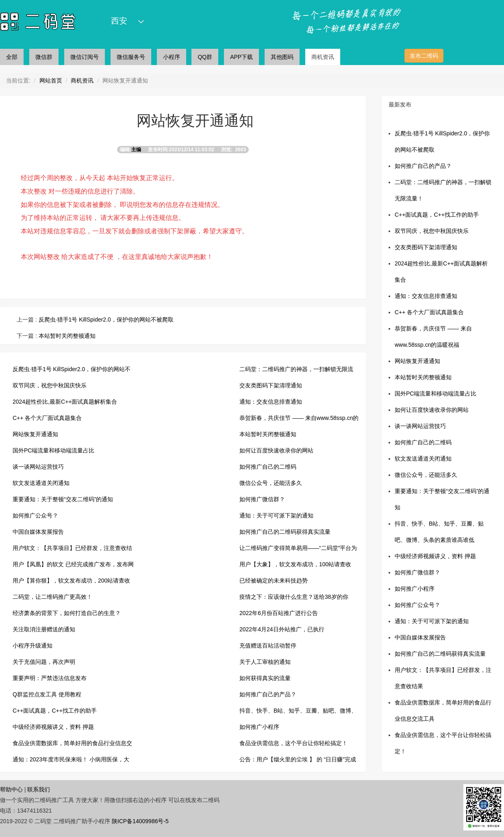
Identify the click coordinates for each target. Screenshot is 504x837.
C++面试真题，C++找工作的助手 (55, 711)
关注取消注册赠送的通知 (44, 629)
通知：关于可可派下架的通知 (276, 515)
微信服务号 (131, 57)
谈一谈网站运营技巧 (38, 467)
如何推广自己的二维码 (268, 467)
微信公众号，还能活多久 (271, 483)
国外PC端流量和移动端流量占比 (53, 450)
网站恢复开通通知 (35, 434)
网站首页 (51, 80)
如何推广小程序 (259, 727)
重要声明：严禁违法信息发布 (50, 678)
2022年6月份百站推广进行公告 (279, 613)
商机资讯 (323, 57)
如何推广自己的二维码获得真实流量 (285, 532)
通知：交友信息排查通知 (271, 402)
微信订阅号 (85, 57)
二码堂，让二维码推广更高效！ (52, 597)
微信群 (44, 57)
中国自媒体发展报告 (38, 532)
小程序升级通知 (33, 646)
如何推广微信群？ (262, 499)
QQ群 (205, 57)
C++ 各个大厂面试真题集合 (47, 418)
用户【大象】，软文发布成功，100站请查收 (295, 564)
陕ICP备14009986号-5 (140, 821)
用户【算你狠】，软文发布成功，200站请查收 (71, 580)
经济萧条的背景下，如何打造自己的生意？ (67, 613)
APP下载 (241, 57)
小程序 (172, 57)
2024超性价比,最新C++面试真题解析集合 (65, 402)
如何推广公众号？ (35, 515)
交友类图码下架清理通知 (271, 385)
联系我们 (39, 789)
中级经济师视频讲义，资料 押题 (53, 727)
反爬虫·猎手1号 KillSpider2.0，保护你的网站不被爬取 (105, 320)
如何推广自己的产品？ (268, 694)
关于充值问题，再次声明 (44, 662)
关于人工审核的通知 (265, 662)
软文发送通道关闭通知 (41, 483)
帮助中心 (11, 789)
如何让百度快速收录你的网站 (276, 450)
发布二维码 (424, 56)
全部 (12, 57)
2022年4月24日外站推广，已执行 (282, 629)
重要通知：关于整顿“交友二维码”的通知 (63, 499)
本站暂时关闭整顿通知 (66, 336)
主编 (136, 150)
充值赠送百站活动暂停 (268, 646)
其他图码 (282, 57)
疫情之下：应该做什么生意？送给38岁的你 (294, 597)
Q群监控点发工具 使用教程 (47, 694)
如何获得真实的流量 (265, 678)
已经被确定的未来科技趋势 (274, 580)
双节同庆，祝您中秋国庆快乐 (50, 385)
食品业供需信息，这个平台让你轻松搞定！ (293, 743)
